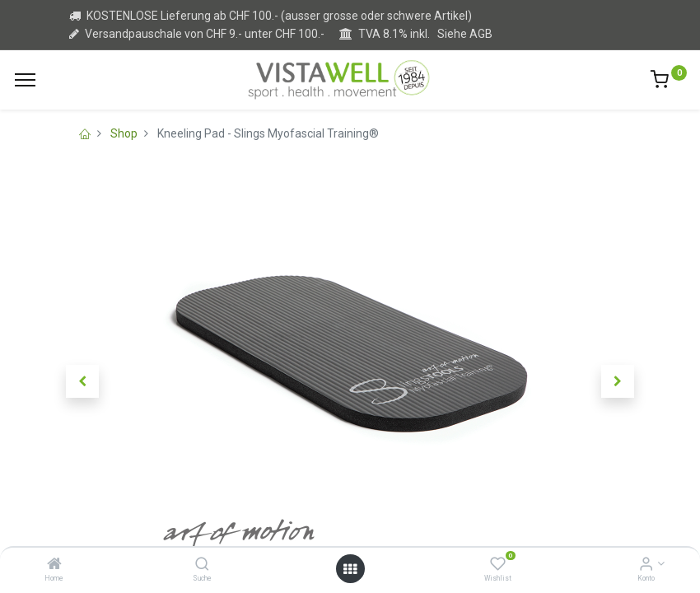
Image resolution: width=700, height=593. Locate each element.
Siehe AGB (465, 34)
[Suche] (202, 565)
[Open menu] (350, 569)
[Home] (54, 565)
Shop (124, 133)
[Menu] (25, 80)
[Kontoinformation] (646, 565)
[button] (82, 381)
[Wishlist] (498, 565)
